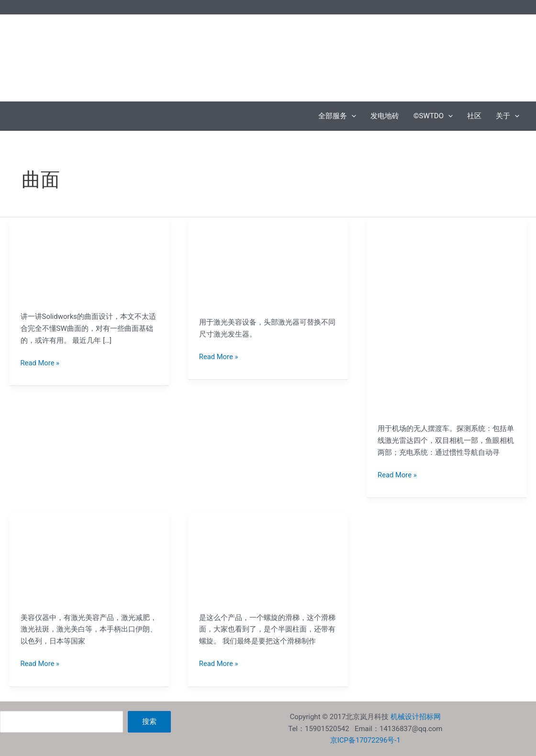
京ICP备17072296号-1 (365, 740)
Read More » (40, 362)
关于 (508, 116)
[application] (352, 116)
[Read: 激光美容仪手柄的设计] (268, 267)
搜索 (149, 722)
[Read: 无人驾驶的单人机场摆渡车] (447, 320)
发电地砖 (385, 116)
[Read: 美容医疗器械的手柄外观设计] (89, 562)
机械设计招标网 (416, 717)
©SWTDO (433, 116)
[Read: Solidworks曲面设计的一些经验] (89, 264)
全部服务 (337, 116)
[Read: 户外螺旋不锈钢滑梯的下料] (268, 562)
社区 (474, 116)
